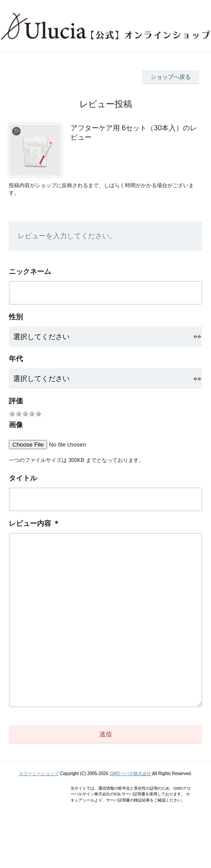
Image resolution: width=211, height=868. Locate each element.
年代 (16, 359)
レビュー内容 (30, 523)
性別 (16, 317)
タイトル (23, 478)
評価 (16, 401)
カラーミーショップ (39, 809)
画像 (16, 425)
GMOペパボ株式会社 (130, 809)
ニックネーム (30, 271)
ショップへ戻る (171, 77)
